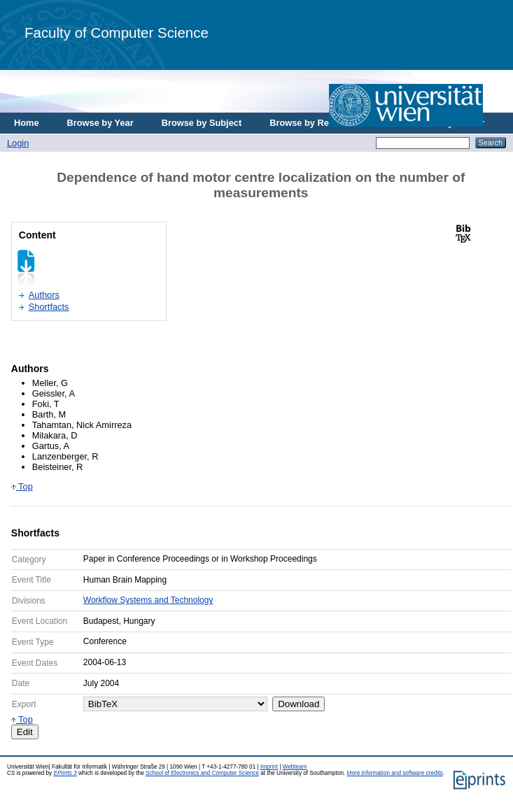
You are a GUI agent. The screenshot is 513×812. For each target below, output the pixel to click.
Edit (25, 732)
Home (27, 123)
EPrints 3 (65, 773)
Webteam (295, 767)
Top (22, 486)
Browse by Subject (202, 123)
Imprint (269, 767)
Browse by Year (100, 123)
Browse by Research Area (324, 123)
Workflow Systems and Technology (148, 600)
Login (18, 143)
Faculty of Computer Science (117, 33)
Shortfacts (49, 307)
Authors (44, 295)
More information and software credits (395, 773)
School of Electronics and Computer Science (202, 773)
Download (298, 704)
